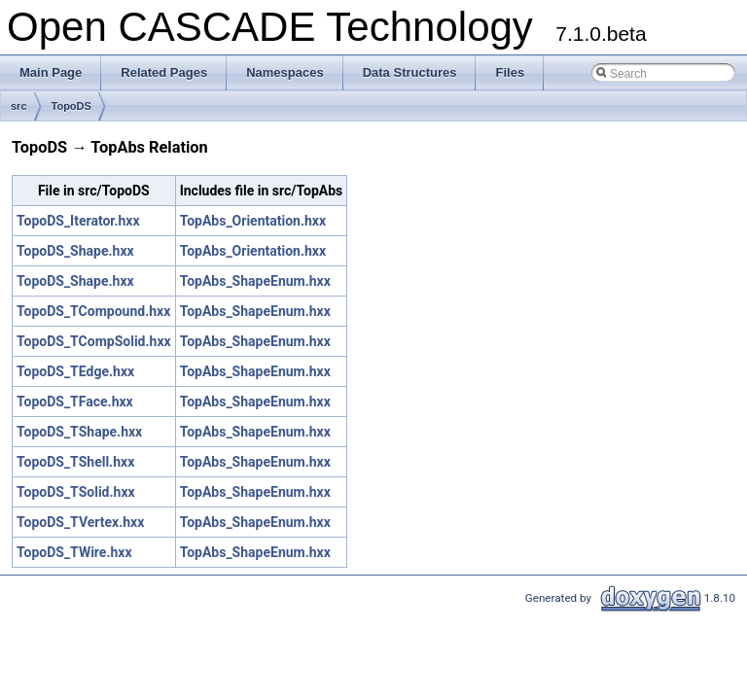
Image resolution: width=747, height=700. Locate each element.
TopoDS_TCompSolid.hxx (94, 341)
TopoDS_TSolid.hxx (76, 492)
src (19, 106)
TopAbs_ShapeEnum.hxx (255, 281)
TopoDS (71, 106)
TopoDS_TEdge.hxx (75, 371)
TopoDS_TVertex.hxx (80, 522)
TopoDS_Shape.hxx (75, 251)
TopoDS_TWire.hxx (74, 552)
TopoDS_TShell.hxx (75, 462)
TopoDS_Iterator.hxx (78, 221)
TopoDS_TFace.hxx (75, 402)
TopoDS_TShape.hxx (79, 432)
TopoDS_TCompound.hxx (93, 311)
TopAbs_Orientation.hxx (253, 221)
